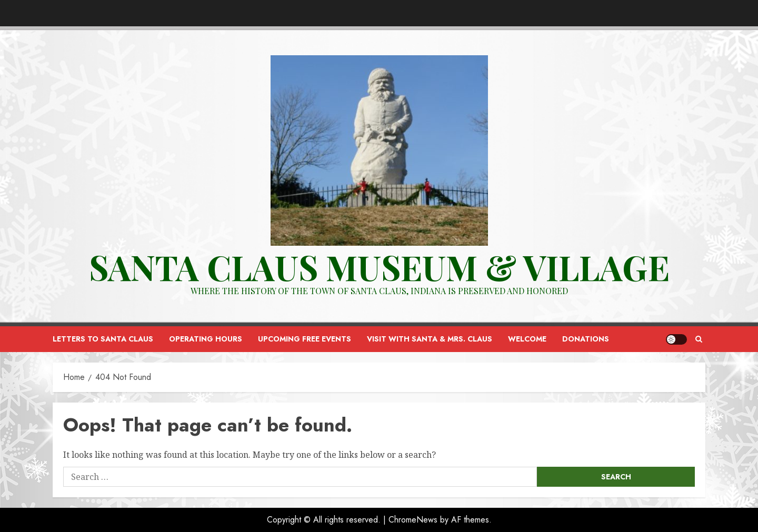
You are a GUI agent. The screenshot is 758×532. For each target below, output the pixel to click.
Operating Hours (206, 339)
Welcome (527, 339)
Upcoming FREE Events (305, 339)
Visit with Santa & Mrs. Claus (430, 339)
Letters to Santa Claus (103, 339)
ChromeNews (413, 520)
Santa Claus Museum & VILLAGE (379, 267)
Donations (586, 339)
